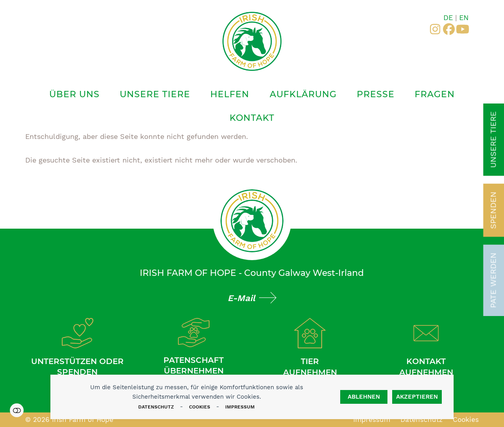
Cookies (200, 407)
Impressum (240, 407)
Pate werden (493, 280)
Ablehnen (364, 397)
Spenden (493, 210)
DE (448, 18)
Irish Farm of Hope (83, 420)
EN (464, 18)
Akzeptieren (417, 397)
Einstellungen (17, 410)
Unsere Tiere (493, 140)
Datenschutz (156, 407)
